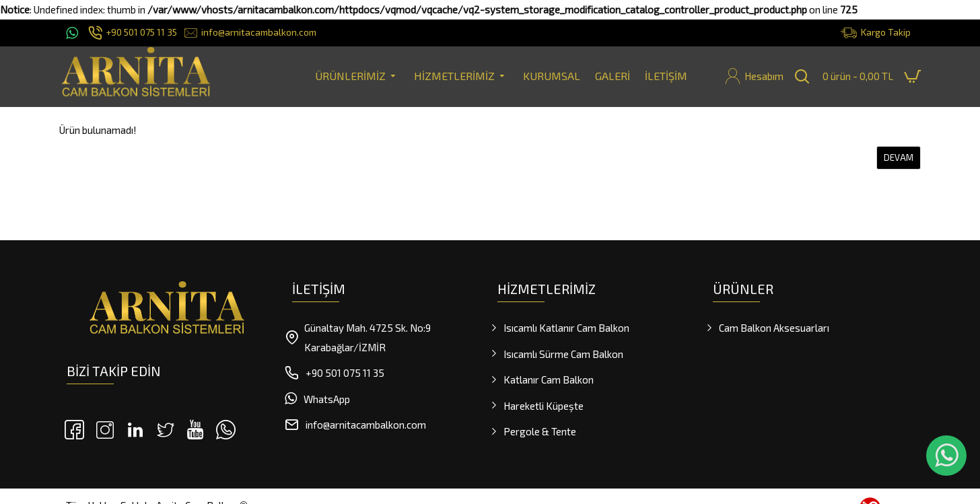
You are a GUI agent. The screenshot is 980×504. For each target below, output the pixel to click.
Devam (899, 157)
